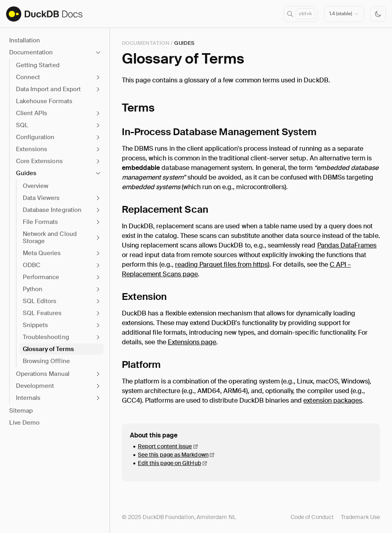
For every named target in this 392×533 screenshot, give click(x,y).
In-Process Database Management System (219, 132)
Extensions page (192, 342)
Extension (144, 296)
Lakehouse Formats (44, 101)
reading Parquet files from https (221, 265)
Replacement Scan (165, 209)
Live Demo (24, 423)
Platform (141, 364)
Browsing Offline (46, 361)
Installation (25, 40)
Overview (36, 186)
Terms (138, 108)
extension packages (333, 400)
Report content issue (165, 446)
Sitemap (21, 411)
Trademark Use (360, 517)
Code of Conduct (312, 517)
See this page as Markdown (173, 455)
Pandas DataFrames (347, 245)
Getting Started (38, 65)
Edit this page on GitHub (170, 463)
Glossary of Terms (48, 349)
